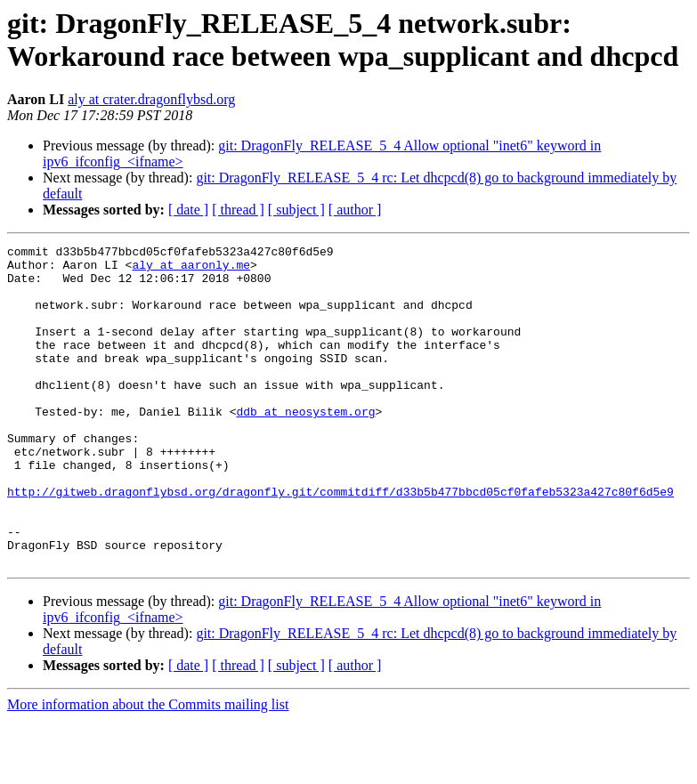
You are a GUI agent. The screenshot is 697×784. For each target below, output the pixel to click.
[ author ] (355, 210)
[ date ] (188, 210)
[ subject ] (296, 210)
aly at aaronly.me (191, 270)
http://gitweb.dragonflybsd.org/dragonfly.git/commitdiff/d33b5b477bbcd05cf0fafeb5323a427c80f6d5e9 (340, 542)
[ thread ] (238, 210)
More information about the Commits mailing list (148, 768)
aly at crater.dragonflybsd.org (151, 99)
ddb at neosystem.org (305, 446)
